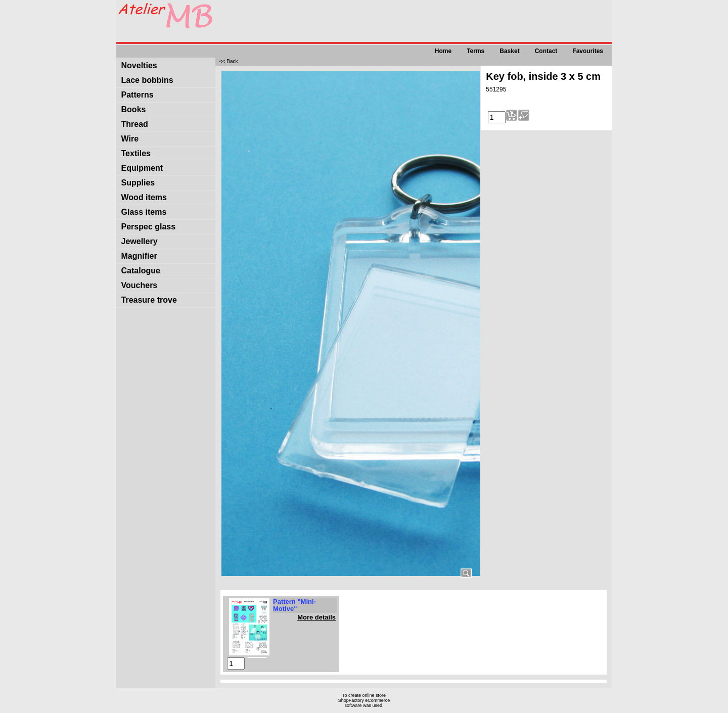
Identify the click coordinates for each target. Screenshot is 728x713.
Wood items (144, 197)
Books (134, 109)
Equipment (142, 168)
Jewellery (140, 241)
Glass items (144, 212)
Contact (546, 51)
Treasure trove (149, 300)
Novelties (139, 65)
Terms (475, 51)
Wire (130, 139)
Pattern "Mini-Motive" (294, 605)
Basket (509, 51)
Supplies (138, 183)
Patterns (138, 95)
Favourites (588, 51)
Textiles (136, 153)
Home (443, 51)
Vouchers (140, 285)
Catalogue (141, 271)
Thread (135, 124)
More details (316, 617)
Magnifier (139, 256)
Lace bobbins (147, 80)
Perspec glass (149, 227)
